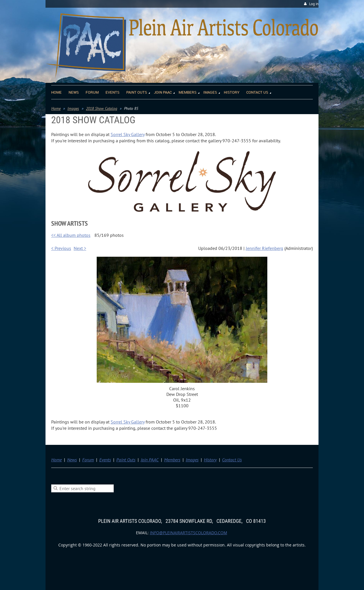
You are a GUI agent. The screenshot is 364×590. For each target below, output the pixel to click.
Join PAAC (150, 460)
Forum (88, 460)
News (72, 460)
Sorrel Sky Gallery (128, 134)
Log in (314, 4)
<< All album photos (71, 235)
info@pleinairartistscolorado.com (189, 533)
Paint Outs (126, 460)
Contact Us (232, 460)
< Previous (61, 248)
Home (56, 108)
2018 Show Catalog (102, 108)
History (210, 460)
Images (73, 108)
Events (105, 460)
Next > (80, 248)
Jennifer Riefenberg (264, 248)
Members (172, 460)
